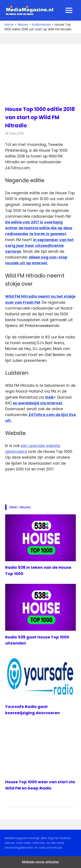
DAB (49, 397)
